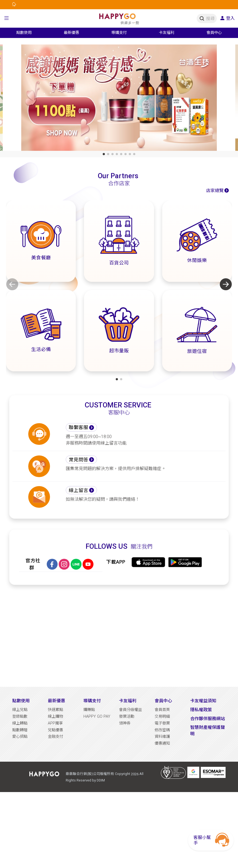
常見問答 (79, 460)
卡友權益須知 (203, 701)
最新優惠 (57, 701)
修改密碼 (162, 730)
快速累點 (55, 710)
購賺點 (89, 710)
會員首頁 (162, 710)
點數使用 (21, 701)
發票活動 (127, 717)
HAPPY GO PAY (97, 717)
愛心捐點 (20, 737)
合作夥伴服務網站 (208, 719)
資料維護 (162, 737)
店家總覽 (215, 191)
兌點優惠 (55, 730)
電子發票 (162, 723)
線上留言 (79, 490)
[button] (6, 19)
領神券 (125, 723)
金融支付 (55, 737)
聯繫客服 (79, 427)
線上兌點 (20, 710)
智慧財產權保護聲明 (208, 731)
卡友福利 (128, 701)
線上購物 (55, 717)
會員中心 (163, 701)
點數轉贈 (20, 730)
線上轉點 (20, 723)
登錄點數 (20, 717)
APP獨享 (55, 723)
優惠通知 (162, 743)
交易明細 (162, 717)
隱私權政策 (201, 710)
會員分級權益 (130, 710)
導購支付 (92, 701)
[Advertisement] (119, 636)
